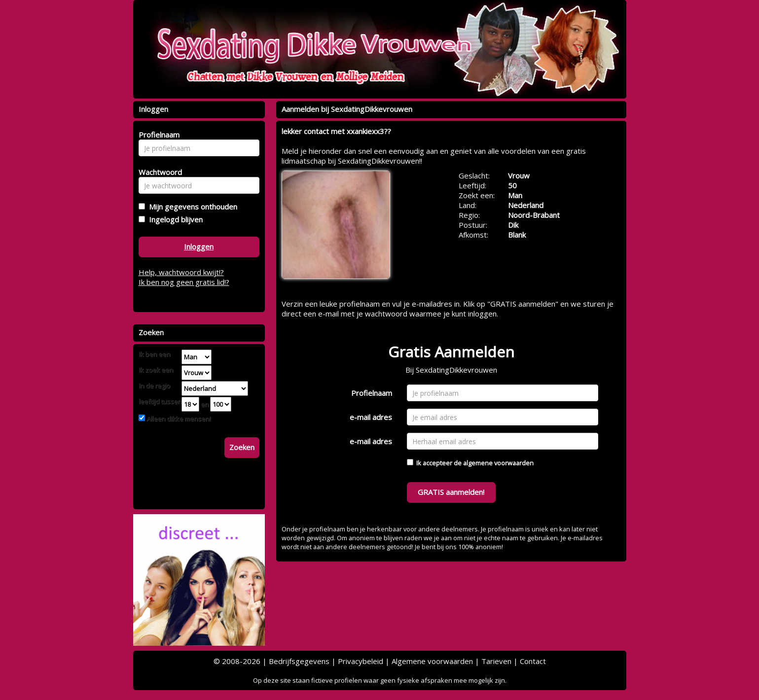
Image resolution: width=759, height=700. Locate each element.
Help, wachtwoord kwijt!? (181, 272)
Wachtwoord (158, 172)
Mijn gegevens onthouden (191, 207)
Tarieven (496, 661)
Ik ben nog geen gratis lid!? (184, 282)
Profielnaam (372, 393)
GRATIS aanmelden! (451, 492)
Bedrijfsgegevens (299, 661)
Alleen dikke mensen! (178, 419)
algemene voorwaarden (498, 463)
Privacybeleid (361, 661)
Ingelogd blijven (174, 219)
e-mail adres (371, 417)
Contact (533, 661)
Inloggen (199, 246)
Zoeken (242, 447)
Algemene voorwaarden (432, 661)
